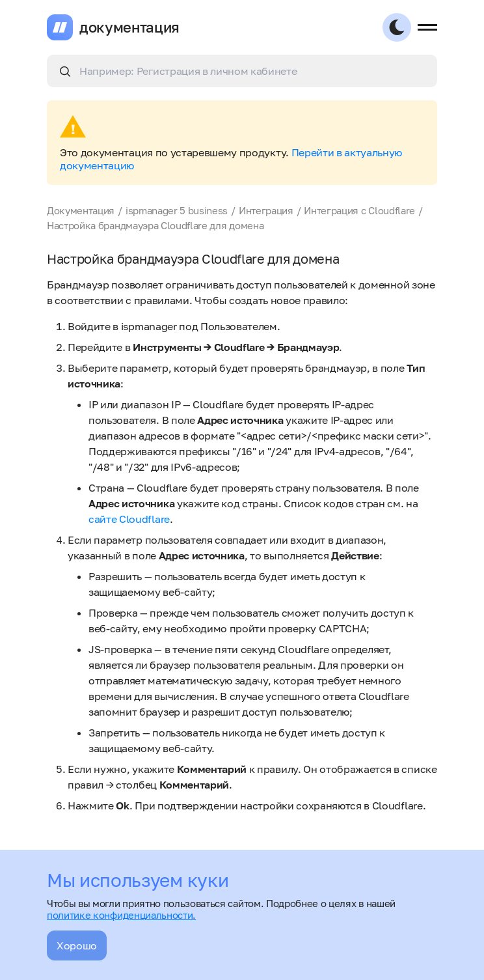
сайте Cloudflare (129, 519)
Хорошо (77, 945)
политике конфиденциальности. (121, 915)
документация (129, 27)
